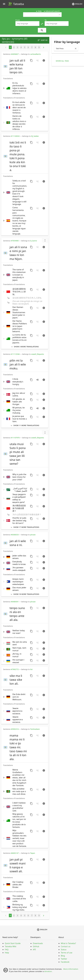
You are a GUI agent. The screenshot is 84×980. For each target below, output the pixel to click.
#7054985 (15, 241)
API (34, 950)
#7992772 (15, 669)
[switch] (15, 66)
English (77, 4)
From (18, 20)
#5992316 (15, 729)
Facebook (65, 962)
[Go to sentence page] (44, 60)
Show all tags (62, 61)
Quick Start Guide (13, 943)
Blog (63, 956)
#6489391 (15, 602)
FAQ (7, 950)
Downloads (38, 943)
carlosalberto (35, 54)
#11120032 (15, 136)
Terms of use (67, 953)
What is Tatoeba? (68, 943)
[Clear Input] (76, 49)
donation (48, 971)
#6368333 (15, 535)
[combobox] (27, 24)
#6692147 (15, 853)
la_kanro (34, 241)
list (31, 669)
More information (71, 969)
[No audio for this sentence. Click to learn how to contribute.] (38, 60)
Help (40, 11)
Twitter (64, 959)
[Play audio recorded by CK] (38, 380)
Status (64, 950)
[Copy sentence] (31, 60)
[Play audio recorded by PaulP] (38, 408)
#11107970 (15, 438)
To (46, 20)
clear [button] (59, 15)
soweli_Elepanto (38, 354)
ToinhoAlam (35, 729)
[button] (42, 24)
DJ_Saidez (35, 136)
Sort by (43, 40)
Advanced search (53, 11)
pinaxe (33, 535)
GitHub (36, 946)
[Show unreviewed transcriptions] (45, 240)
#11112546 (15, 354)
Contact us (66, 946)
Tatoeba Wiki (11, 946)
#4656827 (15, 54)
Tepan (33, 853)
